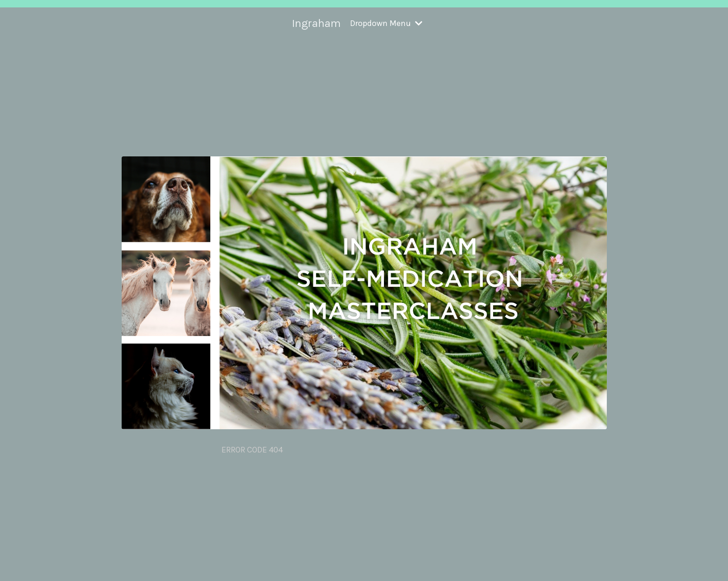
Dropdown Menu (386, 23)
